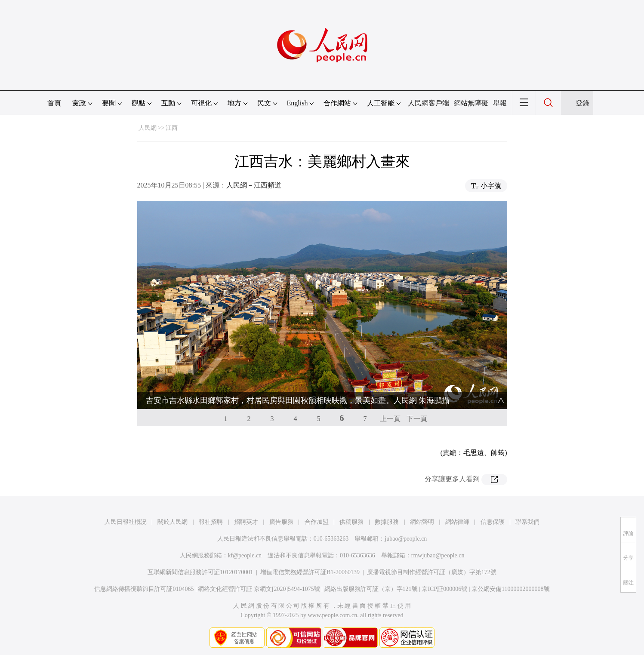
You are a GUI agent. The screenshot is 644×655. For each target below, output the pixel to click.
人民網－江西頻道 (254, 185)
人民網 (148, 128)
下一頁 (417, 419)
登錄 (582, 103)
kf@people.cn (245, 555)
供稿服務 (351, 522)
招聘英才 (246, 522)
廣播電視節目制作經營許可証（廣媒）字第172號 (432, 572)
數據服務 (387, 522)
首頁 (54, 103)
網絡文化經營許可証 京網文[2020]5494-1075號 (259, 589)
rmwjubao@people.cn (438, 555)
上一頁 (390, 419)
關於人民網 (173, 522)
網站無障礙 (471, 103)
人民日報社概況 (126, 522)
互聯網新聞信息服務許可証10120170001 (200, 572)
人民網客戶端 (428, 103)
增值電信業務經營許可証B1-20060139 (310, 572)
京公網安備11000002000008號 (510, 589)
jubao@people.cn (406, 539)
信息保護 (493, 522)
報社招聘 (211, 522)
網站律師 (457, 522)
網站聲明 (422, 522)
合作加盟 (317, 522)
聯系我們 (527, 522)
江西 (172, 128)
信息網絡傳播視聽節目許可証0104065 (144, 589)
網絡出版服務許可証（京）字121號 (371, 589)
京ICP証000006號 (444, 589)
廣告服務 (281, 522)
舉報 (500, 103)
